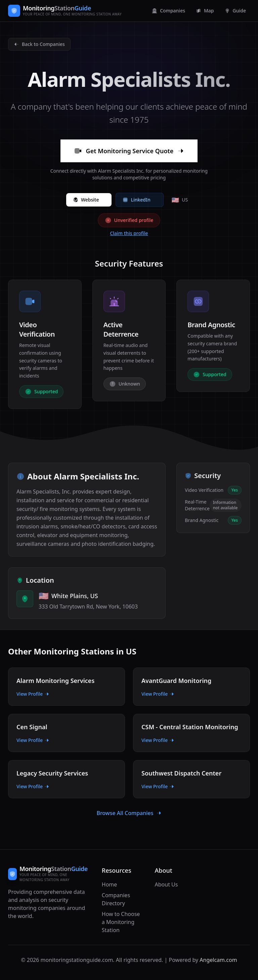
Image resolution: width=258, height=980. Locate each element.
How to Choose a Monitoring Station (121, 922)
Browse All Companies (129, 813)
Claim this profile (129, 233)
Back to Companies (39, 44)
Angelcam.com (218, 960)
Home (110, 884)
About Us (166, 884)
